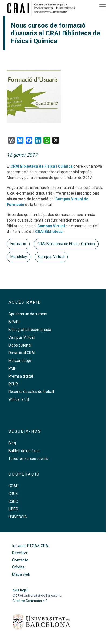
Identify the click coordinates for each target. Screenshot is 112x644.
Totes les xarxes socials (28, 459)
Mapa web (21, 574)
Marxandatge (20, 361)
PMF (12, 368)
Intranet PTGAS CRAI (31, 546)
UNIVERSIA (18, 517)
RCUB (13, 384)
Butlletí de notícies (24, 451)
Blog (12, 443)
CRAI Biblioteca (49, 232)
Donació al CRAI (22, 353)
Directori (20, 553)
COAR (13, 486)
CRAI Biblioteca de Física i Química (42, 166)
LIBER (13, 509)
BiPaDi (14, 322)
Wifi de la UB (19, 399)
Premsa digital (21, 376)
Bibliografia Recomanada (30, 330)
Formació (18, 244)
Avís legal (20, 590)
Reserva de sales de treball (31, 392)
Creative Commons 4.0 (30, 601)
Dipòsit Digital (20, 345)
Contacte (20, 560)
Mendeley (19, 257)
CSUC (13, 501)
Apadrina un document (28, 314)
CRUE (13, 494)
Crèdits (18, 567)
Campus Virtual (51, 226)
